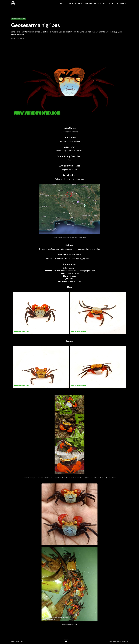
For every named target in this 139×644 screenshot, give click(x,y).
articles (97, 3)
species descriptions (74, 3)
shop (105, 3)
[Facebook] (66, 641)
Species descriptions (18, 19)
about (112, 3)
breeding (88, 3)
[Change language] (121, 3)
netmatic (125, 641)
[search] (61, 3)
